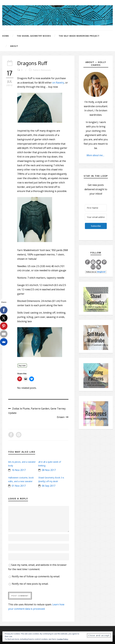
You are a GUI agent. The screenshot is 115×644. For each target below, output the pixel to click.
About (14, 46)
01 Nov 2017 (19, 486)
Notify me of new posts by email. (30, 584)
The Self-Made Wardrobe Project (79, 36)
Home (6, 36)
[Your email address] (96, 217)
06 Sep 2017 (49, 486)
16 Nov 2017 (19, 470)
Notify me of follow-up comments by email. (36, 576)
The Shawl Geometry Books (34, 36)
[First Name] (96, 208)
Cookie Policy (62, 639)
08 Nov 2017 (49, 470)
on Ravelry (58, 83)
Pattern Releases (42, 70)
